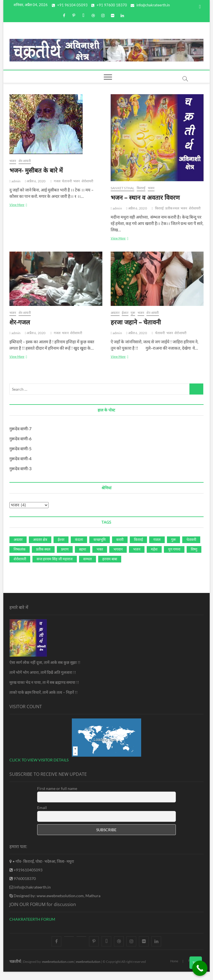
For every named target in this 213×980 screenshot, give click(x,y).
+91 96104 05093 (70, 5)
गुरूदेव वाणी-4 (21, 459)
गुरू (133, 313)
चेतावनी (67, 181)
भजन (13, 161)
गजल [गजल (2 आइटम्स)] (157, 539)
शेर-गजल (20, 322)
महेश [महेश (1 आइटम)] (154, 549)
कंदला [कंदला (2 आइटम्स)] (79, 539)
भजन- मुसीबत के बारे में (36, 170)
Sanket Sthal (122, 188)
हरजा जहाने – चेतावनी (136, 322)
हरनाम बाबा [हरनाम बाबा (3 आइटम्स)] (110, 559)
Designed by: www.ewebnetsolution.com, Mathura (55, 896)
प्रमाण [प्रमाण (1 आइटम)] (65, 549)
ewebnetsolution (88, 962)
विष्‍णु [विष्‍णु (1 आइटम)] (194, 549)
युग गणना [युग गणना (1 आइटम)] (174, 549)
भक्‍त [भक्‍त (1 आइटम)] (100, 549)
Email (42, 808)
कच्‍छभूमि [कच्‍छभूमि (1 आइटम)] (100, 539)
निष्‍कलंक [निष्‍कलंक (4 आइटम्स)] (20, 549)
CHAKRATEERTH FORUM (32, 919)
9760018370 (23, 878)
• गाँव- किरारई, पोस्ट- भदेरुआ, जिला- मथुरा (42, 861)
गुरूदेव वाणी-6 (21, 439)
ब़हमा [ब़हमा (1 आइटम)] (83, 549)
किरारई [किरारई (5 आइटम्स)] (138, 539)
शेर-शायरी (25, 161)
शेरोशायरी (88, 181)
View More (21, 205)
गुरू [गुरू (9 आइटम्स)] (173, 539)
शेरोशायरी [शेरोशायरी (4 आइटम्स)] (20, 559)
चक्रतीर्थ (15, 961)
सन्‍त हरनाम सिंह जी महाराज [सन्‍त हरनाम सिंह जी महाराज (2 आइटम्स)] (55, 559)
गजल (57, 181)
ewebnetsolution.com (58, 962)
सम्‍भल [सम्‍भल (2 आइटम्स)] (88, 559)
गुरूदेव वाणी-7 (21, 429)
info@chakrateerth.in (150, 5)
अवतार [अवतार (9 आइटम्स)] (18, 539)
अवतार (115, 313)
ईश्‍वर (125, 313)
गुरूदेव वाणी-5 (21, 449)
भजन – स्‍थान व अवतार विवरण (145, 197)
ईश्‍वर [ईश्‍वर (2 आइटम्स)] (61, 539)
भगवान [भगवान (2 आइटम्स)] (118, 549)
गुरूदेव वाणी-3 (21, 469)
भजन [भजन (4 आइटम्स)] (137, 549)
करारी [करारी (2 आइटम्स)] (120, 539)
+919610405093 (26, 870)
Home (174, 961)
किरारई (141, 188)
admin (15, 181)
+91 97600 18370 (109, 5)
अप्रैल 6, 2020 (35, 181)
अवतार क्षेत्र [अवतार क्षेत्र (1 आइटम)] (40, 539)
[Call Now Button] (200, 968)
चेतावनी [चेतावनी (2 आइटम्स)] (191, 539)
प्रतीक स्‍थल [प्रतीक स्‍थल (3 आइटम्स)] (43, 549)
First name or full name (57, 788)
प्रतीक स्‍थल (172, 208)
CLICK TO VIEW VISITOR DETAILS (39, 760)
